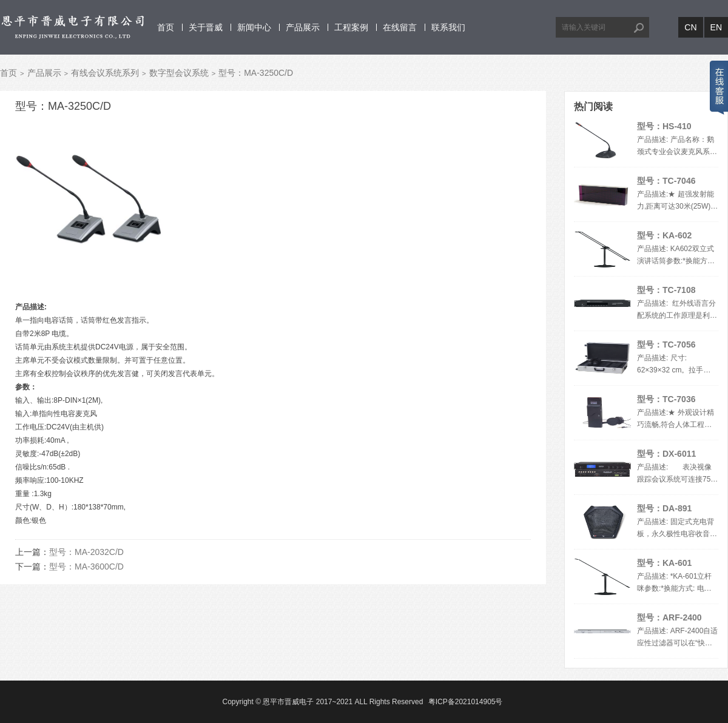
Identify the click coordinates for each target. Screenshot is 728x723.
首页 (166, 27)
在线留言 (400, 27)
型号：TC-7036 (666, 399)
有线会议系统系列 (105, 73)
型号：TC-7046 (666, 181)
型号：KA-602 (664, 235)
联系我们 (448, 27)
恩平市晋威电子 (288, 702)
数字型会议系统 (179, 73)
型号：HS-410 (664, 126)
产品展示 (303, 27)
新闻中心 (254, 27)
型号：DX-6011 (666, 454)
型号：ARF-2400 (669, 617)
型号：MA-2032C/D (86, 552)
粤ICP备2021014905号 (466, 702)
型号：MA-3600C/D (86, 567)
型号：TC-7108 (666, 290)
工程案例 (351, 27)
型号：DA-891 (664, 508)
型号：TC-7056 (666, 345)
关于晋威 (206, 27)
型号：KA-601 (664, 563)
